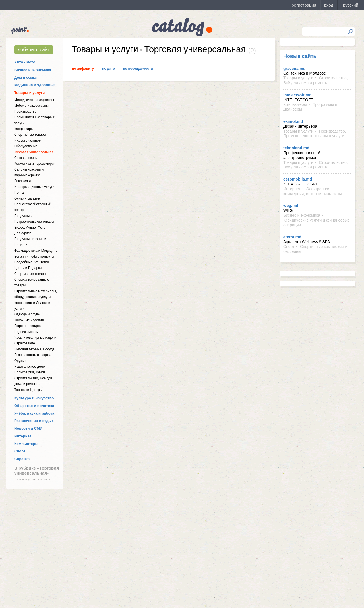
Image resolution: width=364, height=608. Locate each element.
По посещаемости (138, 69)
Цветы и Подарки (28, 268)
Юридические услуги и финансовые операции (317, 223)
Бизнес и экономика (33, 70)
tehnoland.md (296, 148)
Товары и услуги (29, 93)
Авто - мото (25, 62)
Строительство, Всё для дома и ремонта (316, 80)
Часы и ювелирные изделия (36, 338)
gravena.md (294, 69)
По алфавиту (83, 69)
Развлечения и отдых (34, 421)
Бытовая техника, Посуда (34, 349)
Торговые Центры (28, 390)
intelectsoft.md (297, 95)
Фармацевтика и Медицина (36, 251)
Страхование (25, 343)
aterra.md (292, 237)
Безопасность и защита (33, 355)
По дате (108, 69)
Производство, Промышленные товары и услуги (35, 117)
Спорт (20, 451)
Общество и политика (34, 406)
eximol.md (293, 121)
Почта (19, 193)
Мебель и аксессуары (31, 106)
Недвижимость (26, 332)
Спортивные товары (30, 135)
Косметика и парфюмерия (35, 164)
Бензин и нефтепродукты (34, 257)
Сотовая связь (26, 158)
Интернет (23, 436)
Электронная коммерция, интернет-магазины (312, 191)
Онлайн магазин (27, 198)
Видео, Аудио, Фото (30, 228)
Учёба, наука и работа (34, 413)
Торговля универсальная (34, 152)
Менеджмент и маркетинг (34, 100)
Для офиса (23, 233)
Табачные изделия (29, 320)
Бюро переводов (27, 326)
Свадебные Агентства (32, 262)
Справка (22, 459)
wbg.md (291, 206)
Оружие (20, 361)
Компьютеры (26, 444)
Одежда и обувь (27, 314)
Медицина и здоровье (34, 85)
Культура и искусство (34, 398)
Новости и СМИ (28, 428)
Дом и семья (26, 77)
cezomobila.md (298, 179)
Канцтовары (24, 129)
